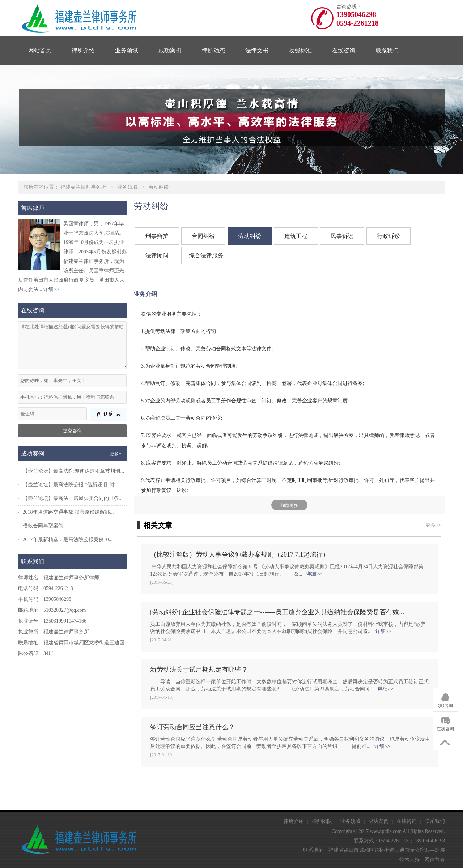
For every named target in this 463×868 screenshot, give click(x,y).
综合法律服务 (206, 255)
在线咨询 (344, 50)
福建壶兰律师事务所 (83, 187)
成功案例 (170, 50)
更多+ (116, 454)
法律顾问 (157, 255)
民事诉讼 (342, 236)
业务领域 (127, 50)
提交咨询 (72, 431)
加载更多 (289, 505)
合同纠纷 (203, 236)
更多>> (433, 525)
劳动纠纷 (159, 187)
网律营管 (435, 860)
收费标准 (300, 50)
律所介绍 (83, 50)
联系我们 (387, 50)
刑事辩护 (157, 236)
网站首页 (40, 50)
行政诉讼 (388, 236)
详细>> (51, 289)
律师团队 (322, 821)
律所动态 (213, 50)
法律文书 (257, 50)
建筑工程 (296, 236)
